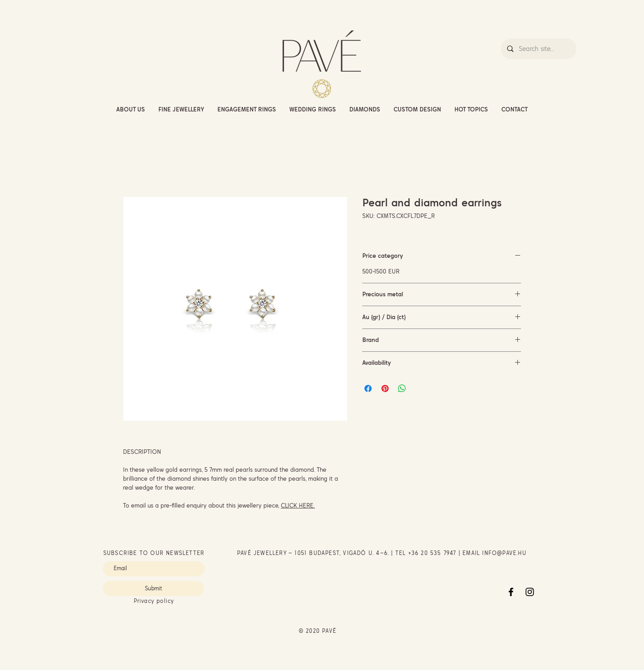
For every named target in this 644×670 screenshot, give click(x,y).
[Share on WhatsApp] (402, 388)
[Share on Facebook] (368, 388)
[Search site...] (538, 49)
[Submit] (153, 589)
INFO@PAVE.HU (504, 553)
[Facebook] (511, 592)
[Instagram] (530, 592)
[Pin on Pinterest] (385, 388)
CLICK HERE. (298, 505)
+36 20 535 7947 (432, 553)
